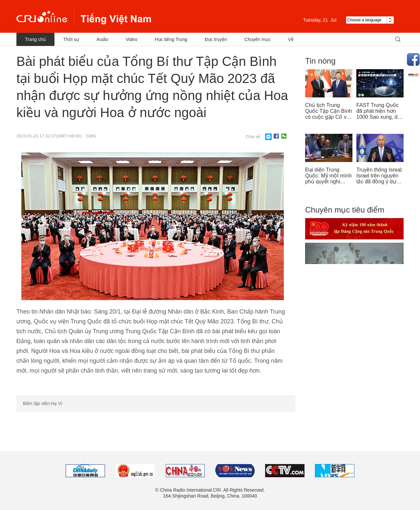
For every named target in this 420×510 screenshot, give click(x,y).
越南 (84, 16)
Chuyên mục (258, 39)
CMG (91, 136)
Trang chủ (35, 39)
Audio (102, 39)
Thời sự (71, 39)
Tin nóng (320, 61)
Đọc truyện (216, 39)
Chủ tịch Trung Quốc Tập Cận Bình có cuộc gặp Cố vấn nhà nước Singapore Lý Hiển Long (329, 111)
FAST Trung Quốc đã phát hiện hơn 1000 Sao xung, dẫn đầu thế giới (380, 111)
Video (132, 39)
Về (291, 39)
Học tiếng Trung (171, 39)
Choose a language (370, 20)
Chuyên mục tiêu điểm (345, 210)
